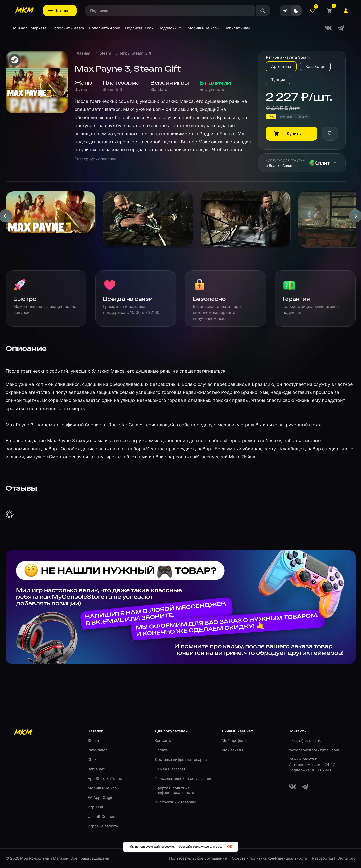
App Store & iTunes (105, 779)
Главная (83, 53)
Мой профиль (234, 741)
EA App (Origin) (101, 797)
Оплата (161, 750)
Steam (105, 53)
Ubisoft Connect (102, 816)
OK (229, 847)
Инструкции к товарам (175, 802)
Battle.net (96, 769)
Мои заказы (232, 750)
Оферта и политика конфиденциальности (174, 790)
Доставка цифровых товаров (181, 760)
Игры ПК (96, 807)
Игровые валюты (103, 826)
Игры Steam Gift (136, 53)
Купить (294, 134)
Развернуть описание (96, 159)
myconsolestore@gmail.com (314, 750)
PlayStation (98, 750)
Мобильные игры (104, 788)
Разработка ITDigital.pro (334, 858)
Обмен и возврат (170, 769)
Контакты (163, 741)
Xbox (92, 760)
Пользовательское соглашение (183, 779)
